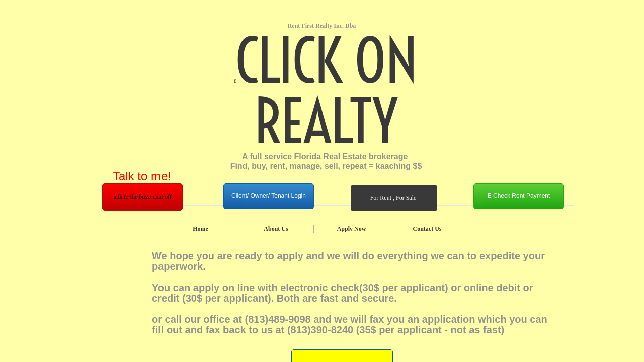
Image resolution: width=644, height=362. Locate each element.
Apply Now (352, 229)
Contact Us (427, 229)
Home (200, 229)
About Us (276, 229)
